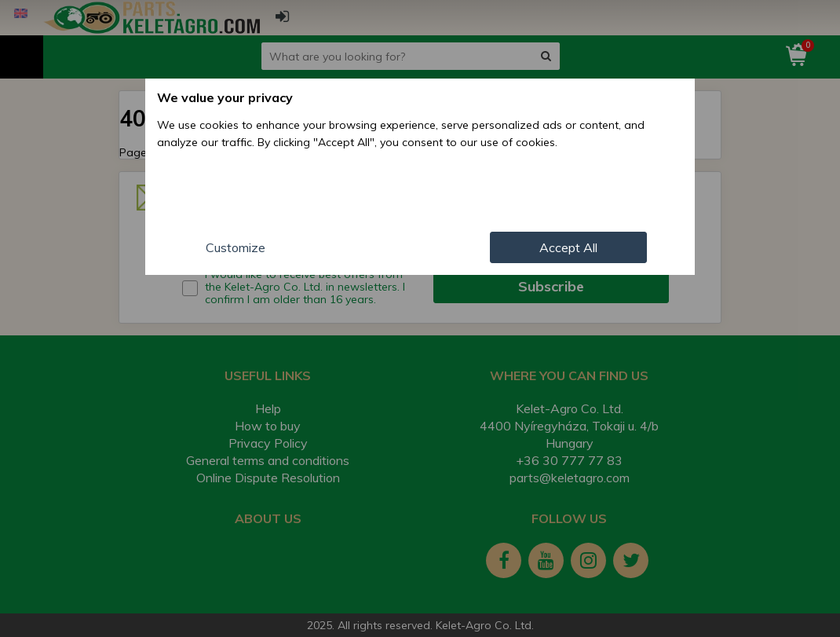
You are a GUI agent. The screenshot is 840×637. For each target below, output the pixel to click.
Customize (236, 247)
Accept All (568, 247)
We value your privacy (225, 97)
